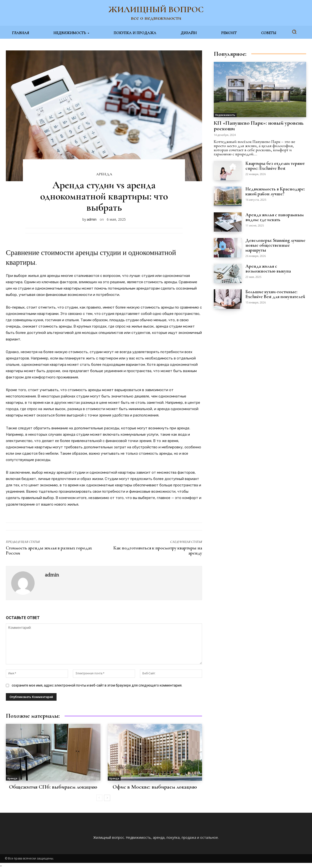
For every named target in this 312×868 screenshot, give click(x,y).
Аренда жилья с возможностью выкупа (268, 269)
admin (92, 219)
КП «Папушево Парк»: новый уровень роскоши (259, 126)
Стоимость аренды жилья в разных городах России (49, 550)
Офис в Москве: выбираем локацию (155, 787)
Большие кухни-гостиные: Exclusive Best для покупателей (275, 294)
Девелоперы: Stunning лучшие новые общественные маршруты (275, 245)
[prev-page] (99, 798)
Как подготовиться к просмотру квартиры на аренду (158, 550)
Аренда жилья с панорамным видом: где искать (275, 217)
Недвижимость (225, 115)
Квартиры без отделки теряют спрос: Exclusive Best (275, 166)
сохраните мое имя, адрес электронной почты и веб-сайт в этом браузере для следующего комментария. (97, 685)
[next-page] (107, 798)
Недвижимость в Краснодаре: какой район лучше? (275, 191)
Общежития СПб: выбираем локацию (53, 787)
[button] (294, 32)
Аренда (104, 174)
